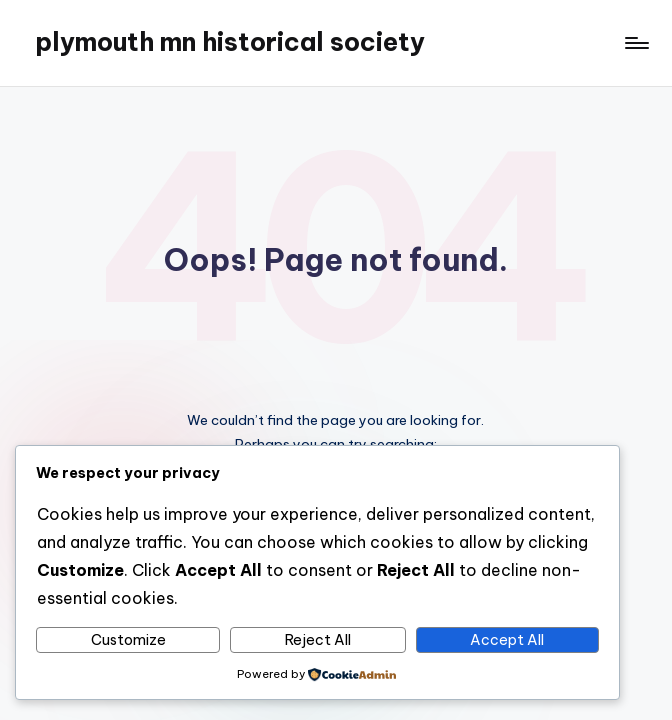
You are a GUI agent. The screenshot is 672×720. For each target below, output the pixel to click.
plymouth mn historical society (230, 42)
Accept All (507, 640)
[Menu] (635, 43)
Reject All (318, 640)
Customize (128, 640)
